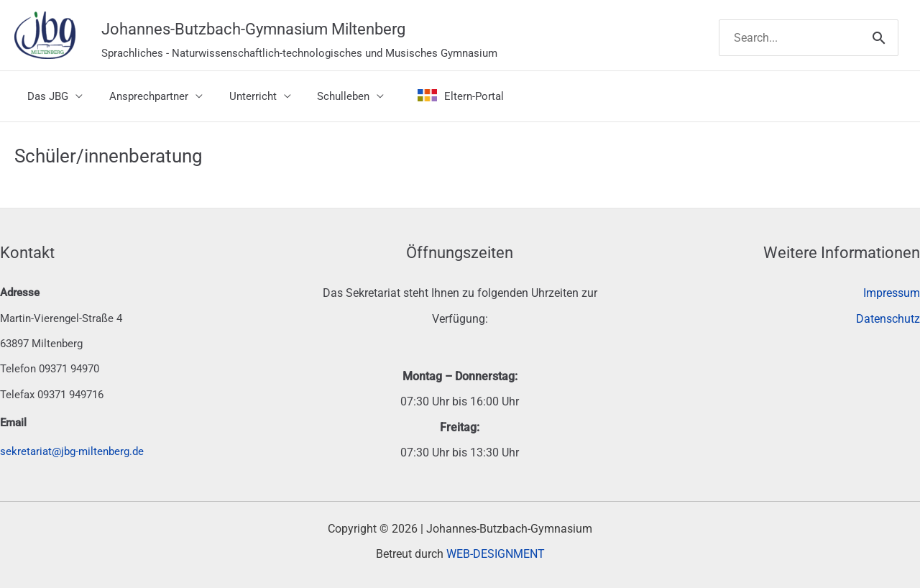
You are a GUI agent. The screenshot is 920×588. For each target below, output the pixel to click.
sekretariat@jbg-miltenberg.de (72, 451)
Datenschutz (888, 319)
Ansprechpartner (142, 96)
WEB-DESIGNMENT (496, 554)
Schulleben (327, 96)
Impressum (892, 293)
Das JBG (46, 96)
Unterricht (241, 96)
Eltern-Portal (439, 96)
